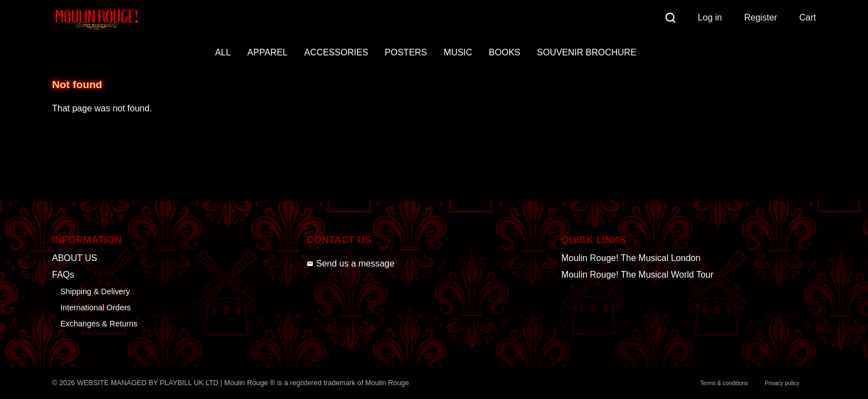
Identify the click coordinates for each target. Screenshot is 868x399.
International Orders (95, 308)
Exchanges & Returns (99, 324)
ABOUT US (75, 258)
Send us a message (350, 264)
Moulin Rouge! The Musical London (631, 258)
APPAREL (268, 52)
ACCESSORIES (336, 52)
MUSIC (458, 52)
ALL (223, 52)
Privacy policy (782, 383)
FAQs (63, 275)
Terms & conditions (724, 383)
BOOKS (505, 52)
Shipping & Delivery (95, 291)
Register (761, 17)
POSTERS (406, 52)
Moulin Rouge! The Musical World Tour (637, 275)
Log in (710, 17)
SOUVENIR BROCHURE (587, 52)
